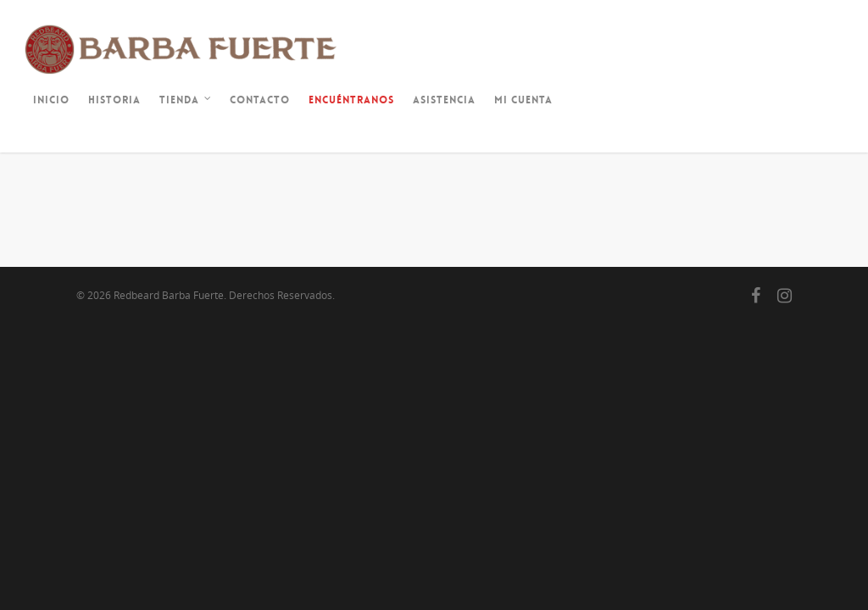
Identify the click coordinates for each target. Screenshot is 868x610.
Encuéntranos (351, 100)
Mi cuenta (523, 100)
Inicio (51, 100)
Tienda (186, 102)
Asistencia (444, 100)
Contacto (260, 100)
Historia (114, 100)
